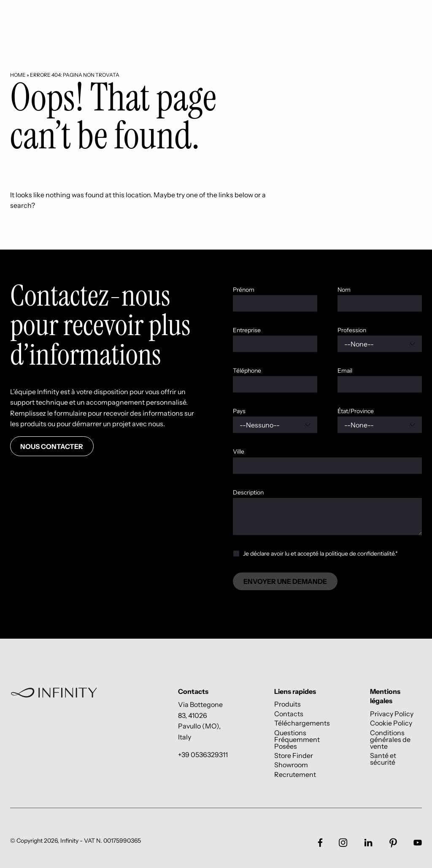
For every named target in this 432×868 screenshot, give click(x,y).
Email (345, 371)
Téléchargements (302, 723)
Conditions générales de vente (390, 739)
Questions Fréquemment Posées (297, 739)
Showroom (291, 765)
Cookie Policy (391, 723)
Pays (239, 411)
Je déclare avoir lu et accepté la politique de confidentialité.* (320, 554)
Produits (288, 704)
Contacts (289, 713)
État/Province (356, 411)
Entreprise (247, 330)
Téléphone (247, 371)
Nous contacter (52, 446)
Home (18, 75)
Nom (344, 290)
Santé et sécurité (383, 759)
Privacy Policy (392, 713)
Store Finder (294, 755)
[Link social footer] (320, 842)
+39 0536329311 (203, 755)
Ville (239, 451)
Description (248, 492)
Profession (352, 330)
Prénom (244, 290)
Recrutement (295, 774)
